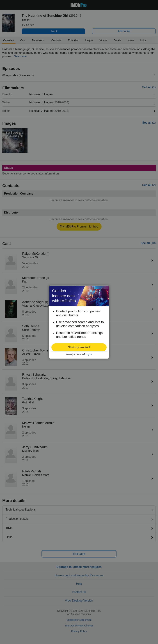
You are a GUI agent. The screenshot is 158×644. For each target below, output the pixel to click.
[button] (79, 347)
